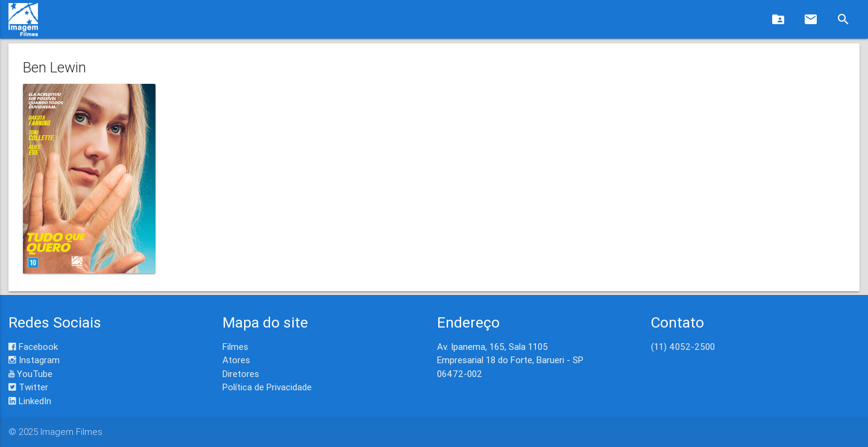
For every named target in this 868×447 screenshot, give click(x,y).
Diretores (241, 374)
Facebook (33, 347)
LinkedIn (30, 401)
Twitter (28, 387)
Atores (236, 360)
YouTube (30, 374)
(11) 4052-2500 (683, 347)
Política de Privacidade (267, 387)
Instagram (34, 360)
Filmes (235, 347)
